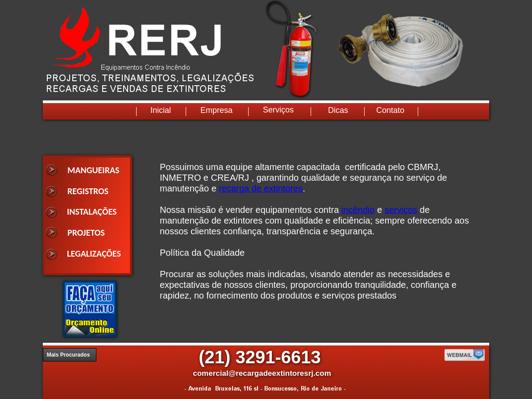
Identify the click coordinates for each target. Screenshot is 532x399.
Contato (390, 110)
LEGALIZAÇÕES (94, 254)
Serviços (278, 110)
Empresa (216, 110)
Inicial (161, 110)
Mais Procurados (69, 355)
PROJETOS (86, 233)
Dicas (338, 110)
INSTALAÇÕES (92, 212)
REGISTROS (88, 191)
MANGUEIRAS (94, 170)
